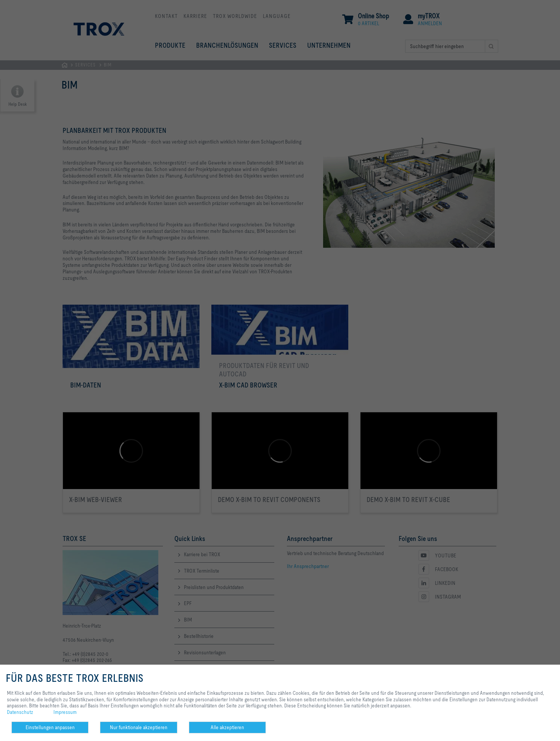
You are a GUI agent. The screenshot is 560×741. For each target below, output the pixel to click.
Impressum (65, 712)
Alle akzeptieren (227, 727)
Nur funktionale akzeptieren (139, 727)
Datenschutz (20, 712)
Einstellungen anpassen (50, 727)
